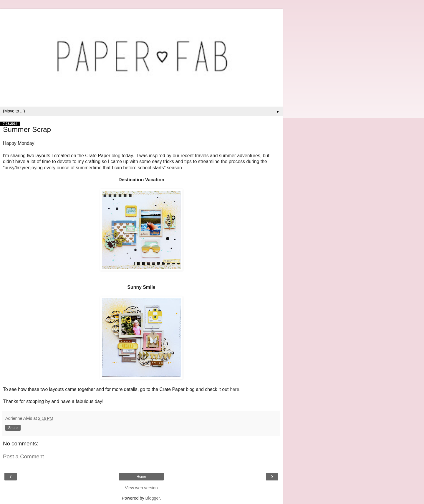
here (235, 389)
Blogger (153, 498)
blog (116, 156)
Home (141, 477)
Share (13, 428)
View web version (141, 488)
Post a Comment (23, 456)
